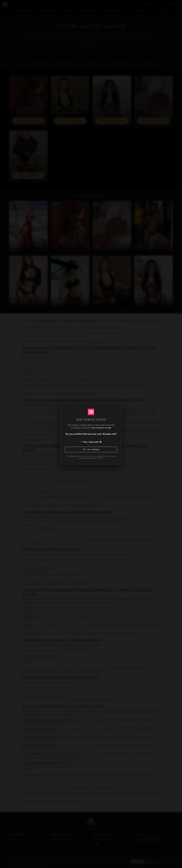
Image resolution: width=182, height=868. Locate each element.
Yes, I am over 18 (91, 442)
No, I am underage (91, 449)
